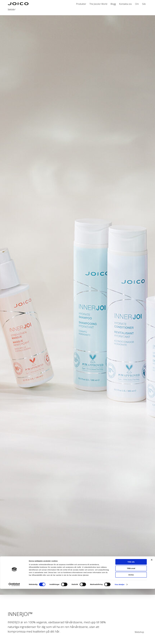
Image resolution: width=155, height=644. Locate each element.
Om (137, 4)
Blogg (113, 4)
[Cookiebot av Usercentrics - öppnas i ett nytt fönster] (14, 640)
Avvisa (131, 630)
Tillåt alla (131, 617)
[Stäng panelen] (152, 615)
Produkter (81, 4)
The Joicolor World (98, 4)
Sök (144, 4)
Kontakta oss (125, 4)
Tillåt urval (131, 624)
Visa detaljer (120, 640)
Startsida (11, 9)
